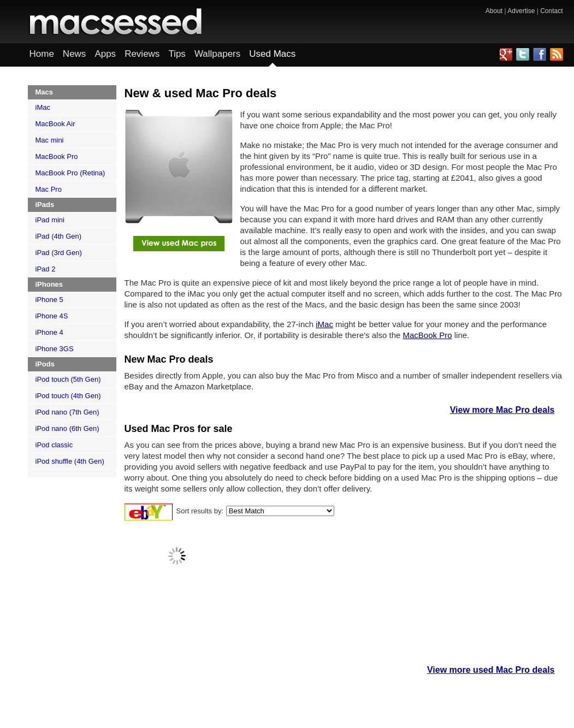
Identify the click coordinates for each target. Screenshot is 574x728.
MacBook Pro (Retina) (70, 173)
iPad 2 (46, 269)
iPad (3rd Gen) (59, 253)
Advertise (521, 11)
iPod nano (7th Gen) (67, 412)
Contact (551, 11)
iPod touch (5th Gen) (68, 379)
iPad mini (50, 220)
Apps (105, 54)
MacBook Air (55, 124)
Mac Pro (49, 189)
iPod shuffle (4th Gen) (70, 461)
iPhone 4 (49, 332)
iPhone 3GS (55, 349)
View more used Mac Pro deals (491, 670)
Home (42, 54)
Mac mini (50, 140)
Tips (177, 54)
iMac (43, 107)
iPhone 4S (52, 316)
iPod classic (54, 445)
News (75, 54)
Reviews (142, 54)
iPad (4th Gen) (59, 236)
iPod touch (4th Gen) (68, 396)
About (494, 11)
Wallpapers (217, 54)
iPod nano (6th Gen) (67, 428)
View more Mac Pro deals (502, 410)
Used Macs (272, 54)
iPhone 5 (49, 300)
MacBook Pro (57, 156)
